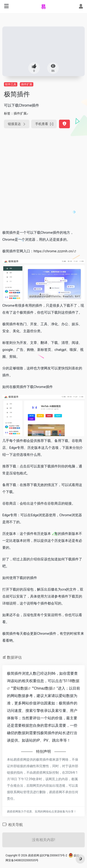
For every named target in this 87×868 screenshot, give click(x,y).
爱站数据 (20, 688)
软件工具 (11, 84)
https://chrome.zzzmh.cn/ (54, 251)
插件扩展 (27, 84)
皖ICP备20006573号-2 (54, 855)
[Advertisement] (43, 180)
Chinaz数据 (43, 688)
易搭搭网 (34, 855)
